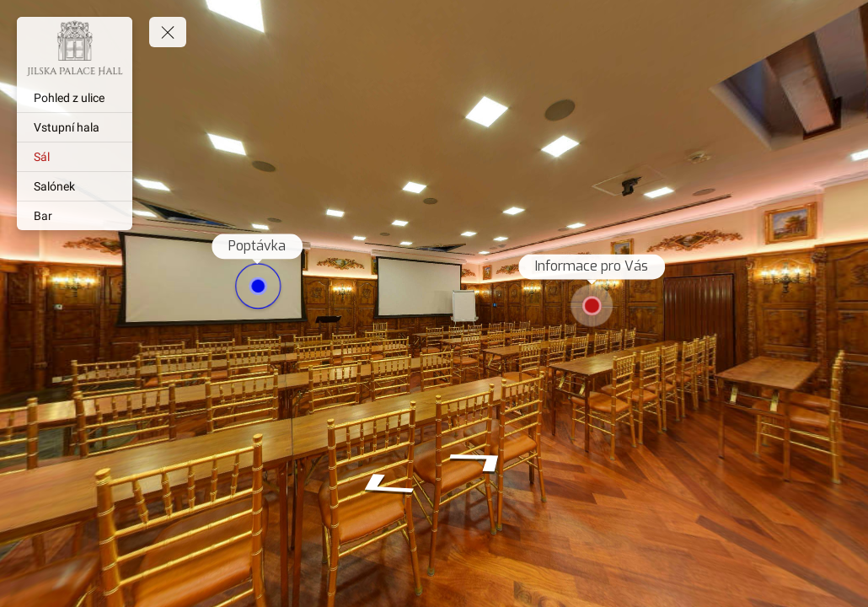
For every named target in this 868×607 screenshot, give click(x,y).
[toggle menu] (168, 32)
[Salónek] (75, 186)
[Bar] (75, 216)
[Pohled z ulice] (75, 98)
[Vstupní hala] (75, 127)
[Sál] (75, 157)
